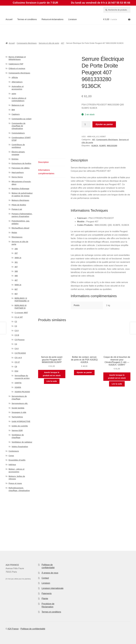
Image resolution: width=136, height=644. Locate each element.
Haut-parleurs (18, 172)
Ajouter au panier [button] (84, 372)
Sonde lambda (18, 408)
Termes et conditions (27, 19)
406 (16, 276)
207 (16, 253)
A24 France (13, 629)
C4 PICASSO (20, 353)
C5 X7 (17, 362)
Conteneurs (14, 451)
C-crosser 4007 (21, 313)
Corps (11, 456)
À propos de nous (50, 573)
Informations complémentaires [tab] (46, 172)
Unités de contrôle (20, 426)
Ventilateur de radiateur (22, 442)
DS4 (16, 371)
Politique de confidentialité (33, 629)
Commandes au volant (21, 119)
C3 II (17, 331)
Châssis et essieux (17, 68)
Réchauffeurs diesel (20, 228)
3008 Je (18, 258)
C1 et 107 (19, 317)
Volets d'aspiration (20, 447)
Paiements (47, 593)
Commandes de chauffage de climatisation (18, 126)
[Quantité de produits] (86, 124)
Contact (45, 578)
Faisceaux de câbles (21, 168)
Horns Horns (17, 177)
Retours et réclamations (53, 19)
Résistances (17, 237)
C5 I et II (18, 358)
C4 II (17, 349)
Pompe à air (17, 209)
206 (16, 249)
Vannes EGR (17, 430)
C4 (16, 344)
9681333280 (112, 146)
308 (16, 271)
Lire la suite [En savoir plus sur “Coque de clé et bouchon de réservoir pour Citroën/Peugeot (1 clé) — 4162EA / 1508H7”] (117, 384)
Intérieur (12, 465)
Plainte (45, 599)
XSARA (18, 387)
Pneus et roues (15, 483)
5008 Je (18, 285)
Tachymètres (17, 417)
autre (14, 94)
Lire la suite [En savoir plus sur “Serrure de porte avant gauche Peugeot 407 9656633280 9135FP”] (52, 381)
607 (16, 289)
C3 (16, 326)
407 (62, 43)
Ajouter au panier (104, 124)
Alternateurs (17, 82)
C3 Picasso (20, 340)
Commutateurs (18, 133)
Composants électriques (27, 43)
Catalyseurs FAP (16, 64)
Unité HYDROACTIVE (21, 421)
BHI (13, 110)
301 (16, 262)
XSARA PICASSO (22, 392)
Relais (14, 233)
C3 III (17, 335)
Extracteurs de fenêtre (21, 163)
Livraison (73, 19)
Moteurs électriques (20, 200)
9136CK (95, 146)
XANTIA (18, 383)
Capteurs (16, 114)
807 (16, 294)
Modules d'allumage (20, 189)
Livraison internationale (53, 588)
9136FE (102, 146)
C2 (16, 322)
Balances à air (18, 105)
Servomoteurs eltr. (20, 403)
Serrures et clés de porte (49, 43)
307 (16, 267)
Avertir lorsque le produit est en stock (52, 374)
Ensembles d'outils (17, 460)
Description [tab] (43, 162)
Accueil (9, 19)
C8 (16, 367)
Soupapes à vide (19, 412)
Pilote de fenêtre (19, 205)
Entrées (15, 159)
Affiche (15, 78)
